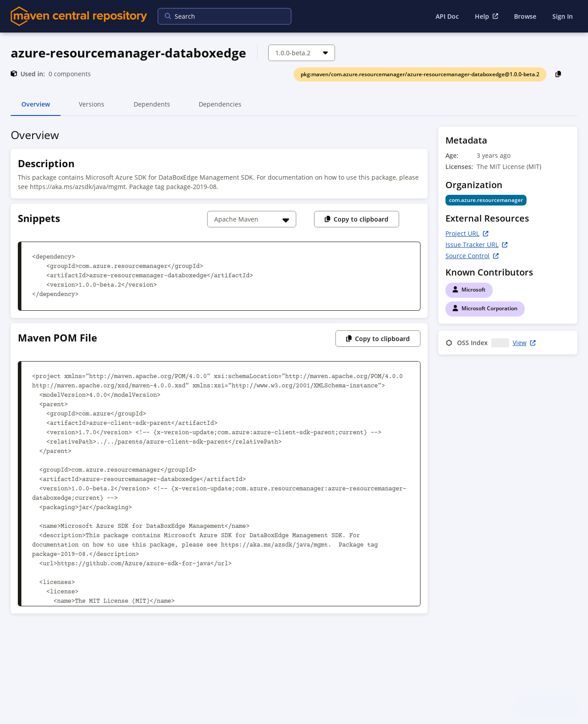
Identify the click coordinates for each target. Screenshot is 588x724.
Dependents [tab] (152, 108)
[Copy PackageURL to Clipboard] (558, 74)
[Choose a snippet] (252, 219)
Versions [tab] (92, 108)
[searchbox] (219, 16)
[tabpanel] (294, 373)
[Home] (79, 16)
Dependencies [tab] (220, 108)
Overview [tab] (36, 108)
